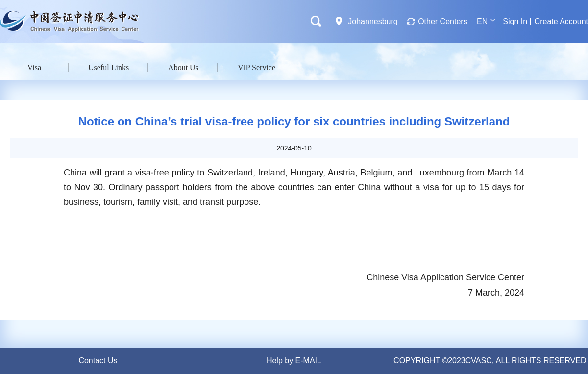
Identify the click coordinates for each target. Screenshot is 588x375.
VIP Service (257, 67)
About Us (183, 67)
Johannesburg (373, 21)
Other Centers (442, 21)
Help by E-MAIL (294, 361)
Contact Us (98, 361)
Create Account (561, 21)
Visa (34, 67)
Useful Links (109, 67)
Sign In (515, 21)
